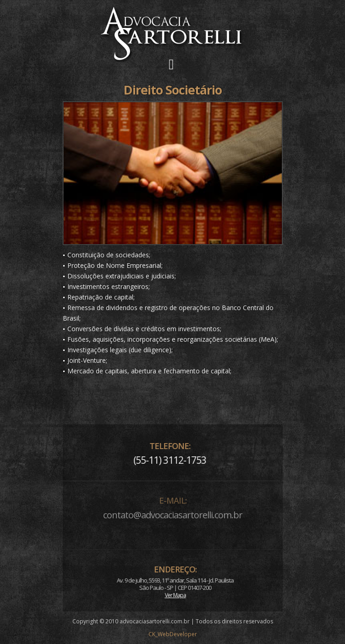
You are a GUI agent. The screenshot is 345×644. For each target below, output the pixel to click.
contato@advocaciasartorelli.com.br (173, 515)
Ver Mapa (189, 595)
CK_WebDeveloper (173, 634)
